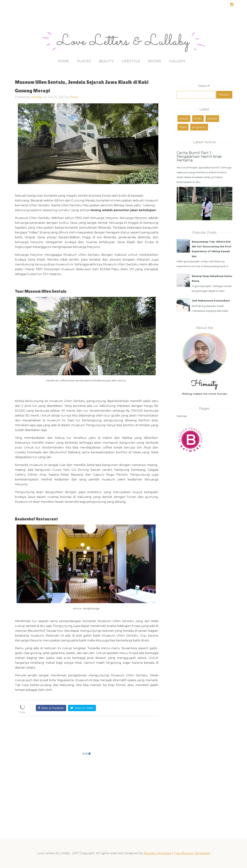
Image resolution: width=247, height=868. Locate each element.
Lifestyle (131, 61)
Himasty (37, 97)
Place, (74, 97)
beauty (184, 119)
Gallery (177, 61)
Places (84, 61)
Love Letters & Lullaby (123, 42)
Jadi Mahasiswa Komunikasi (211, 301)
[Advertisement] (204, 516)
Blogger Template (157, 853)
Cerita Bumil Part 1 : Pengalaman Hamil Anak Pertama (199, 157)
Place (183, 127)
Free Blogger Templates (192, 853)
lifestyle (212, 119)
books (198, 119)
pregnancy (199, 127)
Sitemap (182, 416)
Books (155, 61)
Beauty (106, 61)
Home (64, 61)
